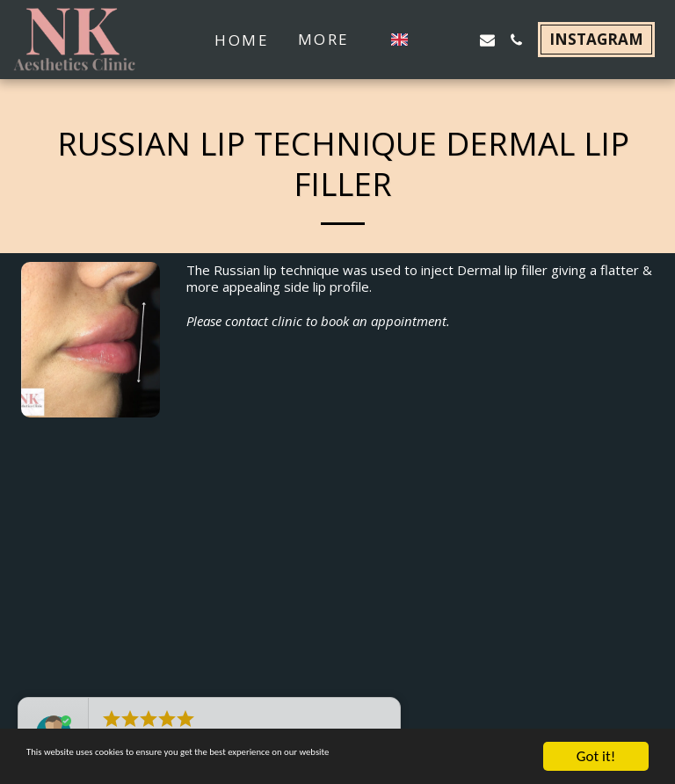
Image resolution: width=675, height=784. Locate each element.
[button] (429, 40)
